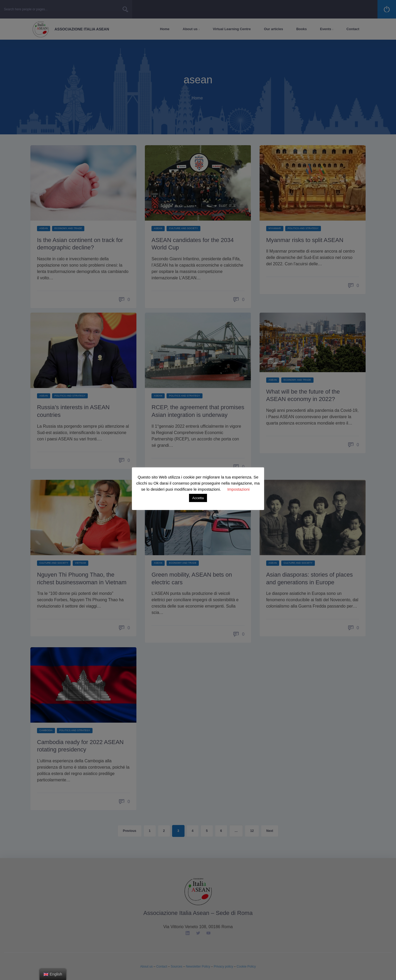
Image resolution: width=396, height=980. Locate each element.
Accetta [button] (198, 498)
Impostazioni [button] (238, 489)
